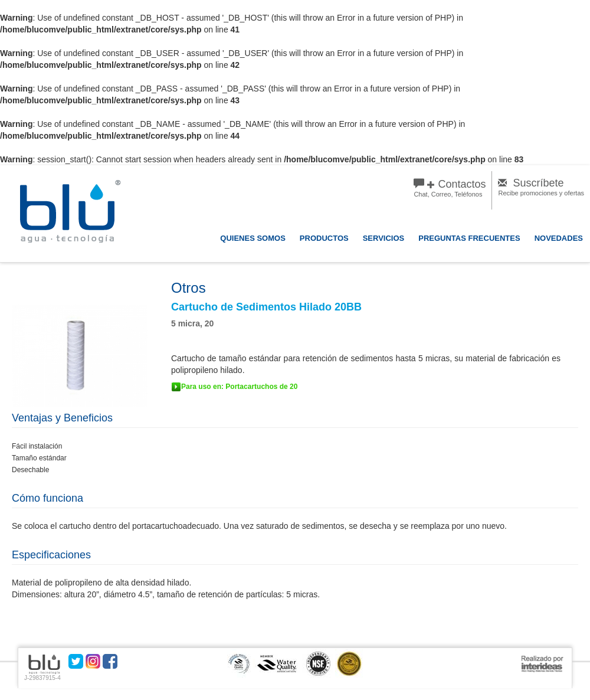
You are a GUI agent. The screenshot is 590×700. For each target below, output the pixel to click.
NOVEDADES (559, 238)
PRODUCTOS (324, 238)
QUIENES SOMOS (253, 238)
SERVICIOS (384, 238)
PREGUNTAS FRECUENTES (469, 238)
